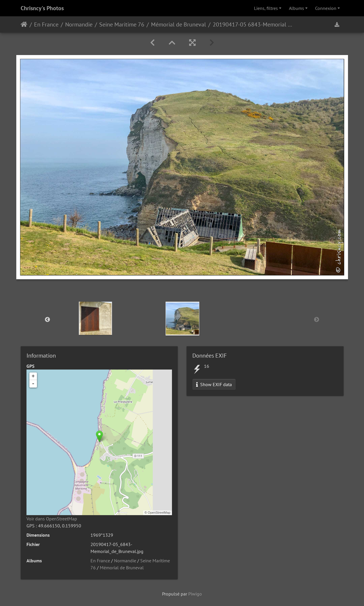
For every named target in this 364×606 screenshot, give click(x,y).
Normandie (79, 24)
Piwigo (195, 594)
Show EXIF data (214, 384)
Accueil (24, 24)
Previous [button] (47, 320)
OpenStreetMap (159, 513)
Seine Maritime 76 (122, 24)
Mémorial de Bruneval (179, 24)
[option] (95, 318)
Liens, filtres (266, 8)
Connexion (326, 8)
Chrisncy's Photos (42, 8)
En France (46, 24)
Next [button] (317, 320)
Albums (296, 8)
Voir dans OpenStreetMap (52, 519)
